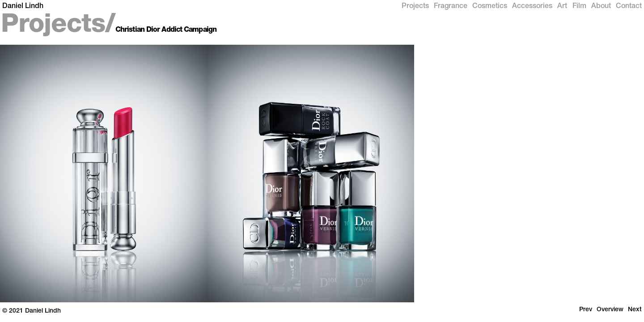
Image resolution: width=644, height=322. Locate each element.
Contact (629, 7)
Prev (586, 310)
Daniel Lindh (23, 7)
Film (579, 7)
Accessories (532, 7)
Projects (415, 7)
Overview (610, 310)
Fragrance (451, 7)
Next (635, 310)
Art (562, 7)
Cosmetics (490, 7)
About (601, 7)
